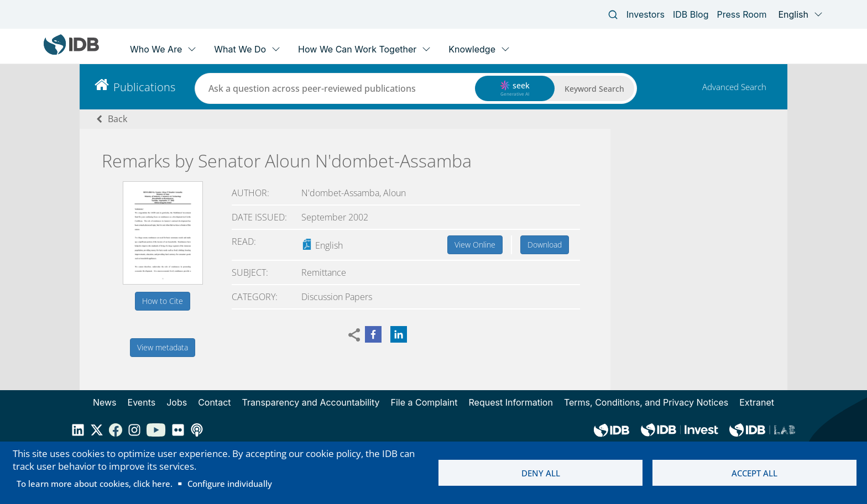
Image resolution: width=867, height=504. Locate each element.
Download (545, 245)
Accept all (754, 473)
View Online (475, 245)
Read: (244, 242)
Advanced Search (734, 87)
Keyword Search (594, 89)
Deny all (541, 473)
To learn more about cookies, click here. (95, 484)
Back (117, 119)
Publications (144, 87)
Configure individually (230, 484)
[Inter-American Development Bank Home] (71, 52)
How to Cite (163, 301)
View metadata (163, 347)
